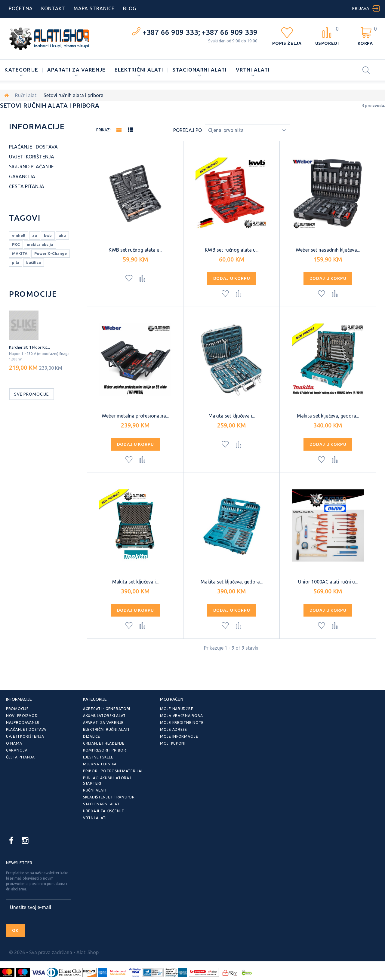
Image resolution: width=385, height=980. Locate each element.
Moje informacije (179, 736)
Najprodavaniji (23, 723)
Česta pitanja (27, 186)
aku (62, 235)
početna (21, 8)
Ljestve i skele (98, 757)
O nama (14, 743)
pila (16, 262)
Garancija (22, 176)
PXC (16, 244)
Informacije (37, 126)
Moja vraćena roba (181, 716)
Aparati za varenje (76, 70)
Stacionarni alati (200, 70)
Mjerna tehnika (100, 764)
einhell (19, 235)
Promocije (33, 294)
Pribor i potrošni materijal (113, 771)
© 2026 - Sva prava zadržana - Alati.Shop (54, 952)
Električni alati (139, 70)
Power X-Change (51, 253)
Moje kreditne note (182, 723)
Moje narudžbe (177, 709)
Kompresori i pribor (105, 750)
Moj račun (172, 699)
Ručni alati (26, 95)
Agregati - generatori (107, 709)
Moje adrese (174, 729)
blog (130, 8)
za (35, 235)
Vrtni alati (253, 70)
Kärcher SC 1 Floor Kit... (29, 347)
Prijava (361, 8)
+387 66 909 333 (170, 32)
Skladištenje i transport (110, 797)
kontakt (53, 8)
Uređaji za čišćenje (104, 811)
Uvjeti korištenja (32, 157)
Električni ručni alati (106, 729)
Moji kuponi (173, 743)
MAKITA (20, 253)
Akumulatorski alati (105, 716)
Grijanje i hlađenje (104, 743)
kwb (48, 235)
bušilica (34, 262)
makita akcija (40, 244)
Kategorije (21, 70)
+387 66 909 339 (230, 32)
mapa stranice (94, 8)
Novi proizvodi (22, 716)
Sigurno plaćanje (31, 167)
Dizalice (92, 736)
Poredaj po (188, 130)
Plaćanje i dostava (33, 147)
